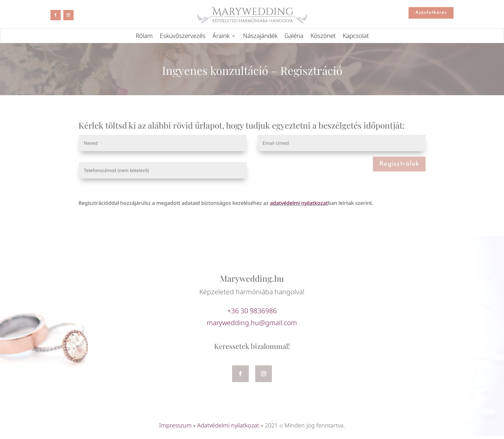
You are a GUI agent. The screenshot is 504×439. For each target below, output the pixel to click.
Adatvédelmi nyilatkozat (228, 425)
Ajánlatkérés (431, 13)
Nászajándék (260, 37)
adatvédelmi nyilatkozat (299, 203)
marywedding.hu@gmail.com (252, 323)
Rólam (144, 37)
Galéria (294, 37)
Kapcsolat (356, 37)
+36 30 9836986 (252, 311)
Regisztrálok (399, 164)
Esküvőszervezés (183, 37)
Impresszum (175, 425)
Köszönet (323, 37)
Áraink (221, 37)
